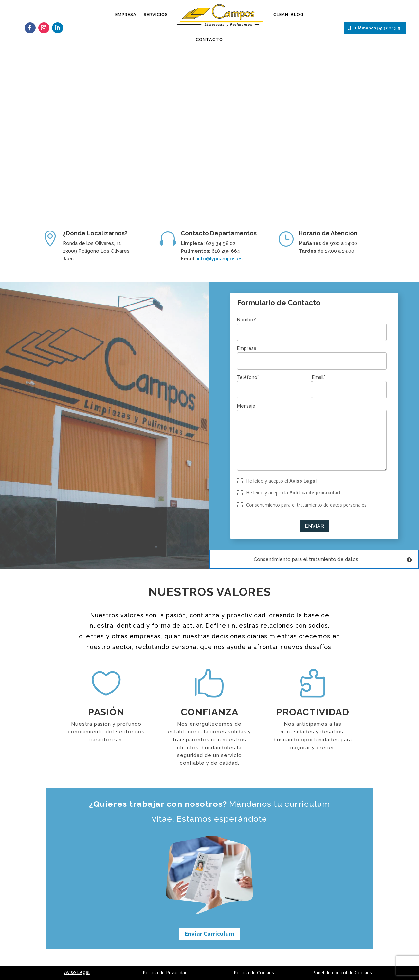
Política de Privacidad (165, 973)
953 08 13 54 (375, 28)
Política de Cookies (254, 973)
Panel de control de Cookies (342, 973)
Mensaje (246, 406)
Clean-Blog (289, 15)
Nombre (247, 320)
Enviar (314, 526)
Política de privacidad (315, 493)
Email (319, 377)
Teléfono (248, 377)
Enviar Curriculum (209, 934)
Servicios (156, 15)
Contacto (209, 39)
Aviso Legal (303, 481)
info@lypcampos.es (220, 259)
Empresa (126, 15)
